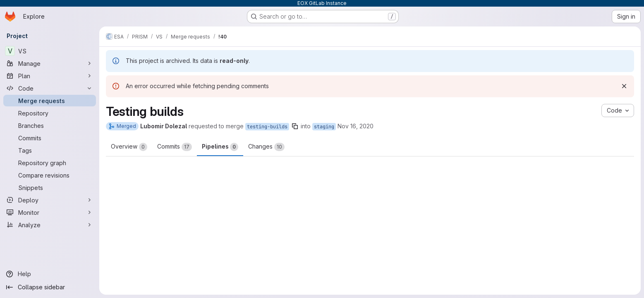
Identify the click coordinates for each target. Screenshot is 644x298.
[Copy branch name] (295, 126)
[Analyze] (50, 225)
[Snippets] (50, 187)
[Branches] (50, 125)
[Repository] (50, 113)
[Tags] (50, 150)
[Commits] (50, 138)
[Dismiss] (624, 86)
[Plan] (50, 76)
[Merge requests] (50, 101)
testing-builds (267, 127)
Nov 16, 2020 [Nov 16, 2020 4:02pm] (356, 126)
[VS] (50, 51)
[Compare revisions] (50, 175)
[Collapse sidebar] (50, 287)
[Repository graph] (50, 163)
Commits (175, 147)
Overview (129, 147)
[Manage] (50, 63)
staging (324, 127)
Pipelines (220, 147)
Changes (266, 147)
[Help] (50, 274)
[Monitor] (50, 212)
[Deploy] (50, 200)
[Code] (50, 88)
